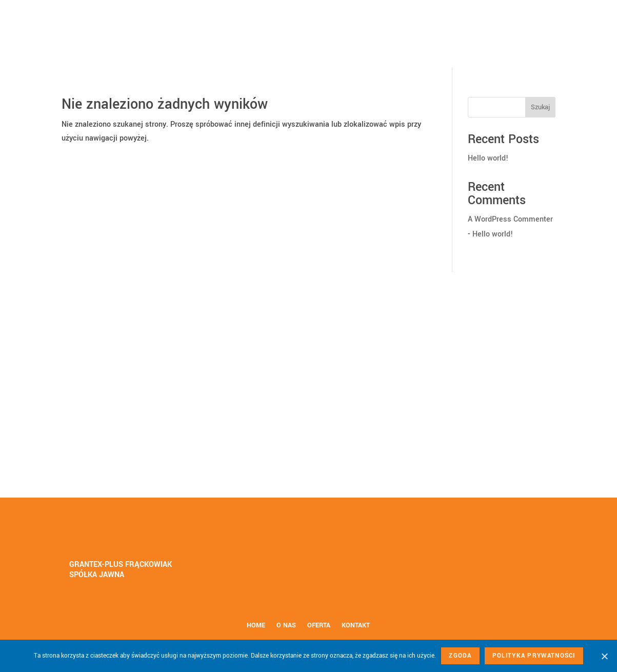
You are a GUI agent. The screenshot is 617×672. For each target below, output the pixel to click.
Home (256, 626)
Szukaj (540, 107)
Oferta (319, 626)
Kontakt (356, 626)
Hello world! (488, 158)
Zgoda (460, 656)
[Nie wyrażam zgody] (604, 656)
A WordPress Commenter (510, 219)
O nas (286, 626)
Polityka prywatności (534, 656)
